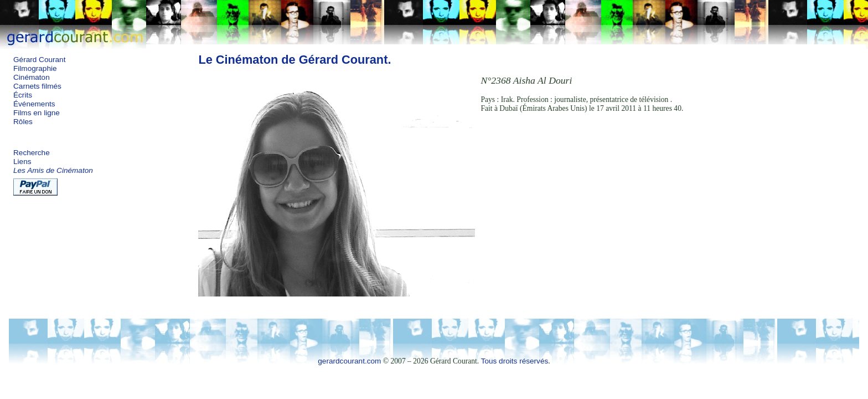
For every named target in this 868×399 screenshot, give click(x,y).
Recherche (32, 153)
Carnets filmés (37, 86)
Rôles (23, 122)
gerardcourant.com (349, 361)
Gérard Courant (39, 60)
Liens (22, 162)
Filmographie (35, 68)
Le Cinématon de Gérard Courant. (294, 60)
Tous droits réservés (515, 361)
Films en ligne (37, 113)
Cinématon (32, 77)
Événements (34, 104)
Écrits (23, 95)
